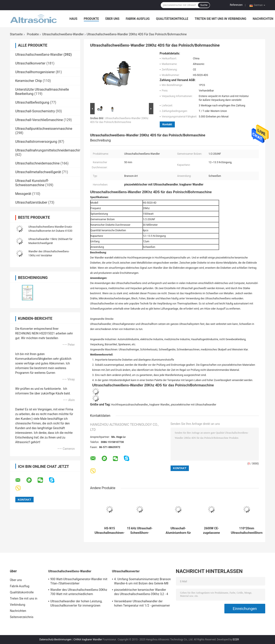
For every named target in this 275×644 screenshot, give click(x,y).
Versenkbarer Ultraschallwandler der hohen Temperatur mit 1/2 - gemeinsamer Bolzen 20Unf (142, 604)
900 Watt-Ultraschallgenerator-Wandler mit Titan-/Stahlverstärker (79, 581)
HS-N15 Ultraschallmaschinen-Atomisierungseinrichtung (110, 531)
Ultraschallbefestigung (32, 102)
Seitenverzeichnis (22, 617)
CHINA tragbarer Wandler (88, 640)
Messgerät (23, 194)
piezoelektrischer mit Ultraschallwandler (194, 405)
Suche (204, 5)
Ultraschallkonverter (30, 63)
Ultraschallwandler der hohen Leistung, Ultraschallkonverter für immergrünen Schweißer (76, 604)
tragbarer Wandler (159, 405)
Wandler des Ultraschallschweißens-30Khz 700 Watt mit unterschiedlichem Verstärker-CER (79, 593)
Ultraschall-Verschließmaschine (39, 120)
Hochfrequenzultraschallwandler (130, 405)
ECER (236, 640)
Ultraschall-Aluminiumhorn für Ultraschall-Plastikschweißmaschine (178, 531)
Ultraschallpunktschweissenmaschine (44, 129)
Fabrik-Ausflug (138, 19)
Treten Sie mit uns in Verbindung (220, 19)
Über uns (112, 19)
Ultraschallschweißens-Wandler (63, 34)
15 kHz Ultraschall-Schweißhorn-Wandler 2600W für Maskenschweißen (140, 531)
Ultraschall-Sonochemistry (35, 111)
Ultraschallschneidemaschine (38, 163)
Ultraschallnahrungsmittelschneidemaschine (49, 150)
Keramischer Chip (29, 81)
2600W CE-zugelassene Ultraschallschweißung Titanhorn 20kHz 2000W (212, 531)
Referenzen (236, 5)
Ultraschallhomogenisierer (35, 72)
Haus (73, 19)
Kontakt (167, 124)
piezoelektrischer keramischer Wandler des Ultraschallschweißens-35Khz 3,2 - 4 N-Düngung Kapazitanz (141, 593)
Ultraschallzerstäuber (31, 202)
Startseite (16, 34)
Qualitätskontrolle (172, 19)
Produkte (91, 19)
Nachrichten (263, 19)
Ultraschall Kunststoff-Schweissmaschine (32, 183)
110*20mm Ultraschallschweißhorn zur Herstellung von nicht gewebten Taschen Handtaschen (247, 531)
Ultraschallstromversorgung (36, 142)
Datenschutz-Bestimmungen (55, 640)
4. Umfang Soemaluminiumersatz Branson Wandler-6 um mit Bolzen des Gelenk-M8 (143, 581)
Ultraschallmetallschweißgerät (38, 172)
